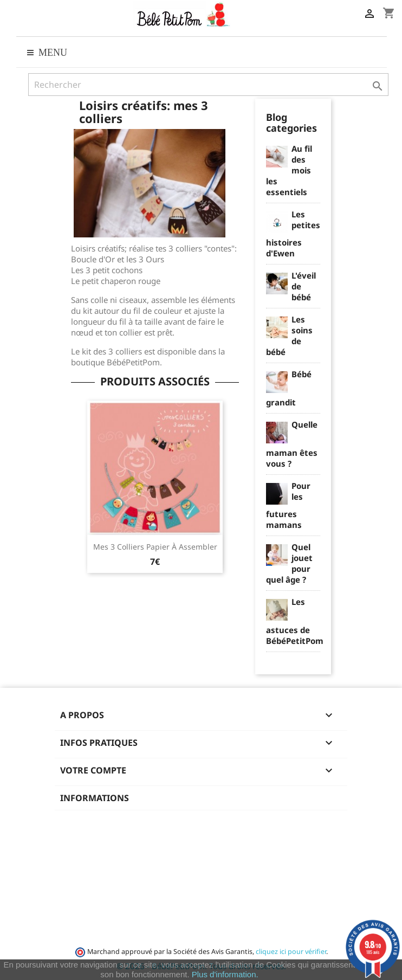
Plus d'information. (225, 974)
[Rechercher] (208, 85)
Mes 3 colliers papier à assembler (155, 547)
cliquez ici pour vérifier (291, 952)
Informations (95, 798)
